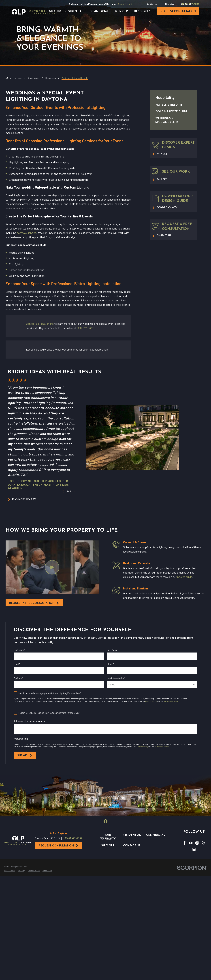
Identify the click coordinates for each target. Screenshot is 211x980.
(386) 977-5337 (85, 328)
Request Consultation (59, 846)
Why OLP (108, 846)
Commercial (156, 835)
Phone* (111, 664)
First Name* (20, 650)
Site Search (186, 4)
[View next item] (74, 491)
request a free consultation (34, 603)
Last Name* (113, 650)
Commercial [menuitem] (99, 11)
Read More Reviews (22, 500)
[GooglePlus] (194, 849)
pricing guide (184, 577)
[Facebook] (185, 843)
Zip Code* (19, 678)
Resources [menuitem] (142, 11)
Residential (132, 835)
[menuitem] (170, 105)
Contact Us (132, 846)
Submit (25, 755)
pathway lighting (27, 233)
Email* (17, 664)
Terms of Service (171, 701)
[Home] (36, 12)
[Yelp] (203, 843)
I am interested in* (116, 678)
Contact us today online (40, 324)
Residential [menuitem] (74, 11)
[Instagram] (197, 843)
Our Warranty (152, 4)
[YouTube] (191, 843)
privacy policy (151, 701)
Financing (170, 4)
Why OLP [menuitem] (121, 11)
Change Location (126, 4)
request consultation (178, 11)
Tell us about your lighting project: (30, 721)
